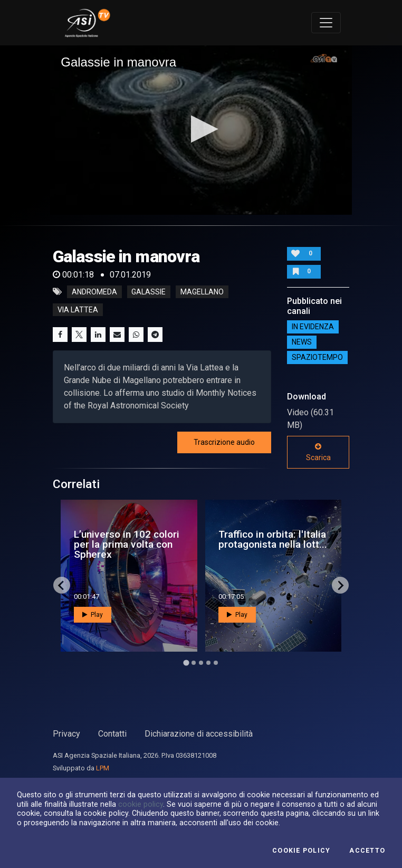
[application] (201, 130)
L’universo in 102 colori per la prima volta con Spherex (127, 544)
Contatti (112, 734)
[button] (201, 129)
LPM (103, 768)
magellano (202, 292)
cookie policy (141, 804)
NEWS (302, 342)
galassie (149, 292)
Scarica (318, 452)
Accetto (367, 851)
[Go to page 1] (186, 662)
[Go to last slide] (62, 585)
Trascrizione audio (224, 442)
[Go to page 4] (208, 663)
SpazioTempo (317, 357)
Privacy (66, 734)
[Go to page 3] (201, 663)
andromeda (94, 292)
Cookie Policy (301, 851)
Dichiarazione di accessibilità (199, 734)
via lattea (78, 310)
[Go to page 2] (194, 663)
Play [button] (93, 615)
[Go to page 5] (216, 663)
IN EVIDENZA (313, 327)
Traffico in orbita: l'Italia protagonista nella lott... (273, 539)
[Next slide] (340, 585)
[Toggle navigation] (326, 23)
